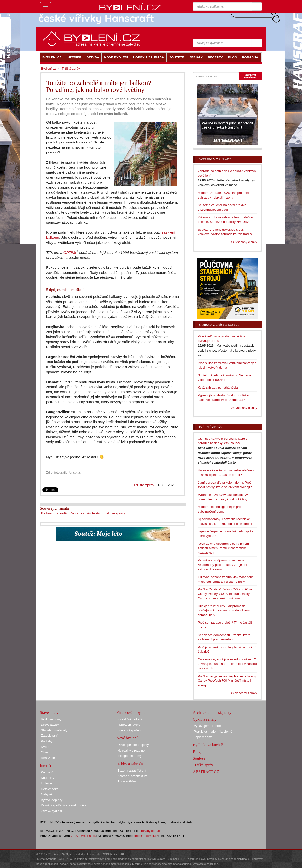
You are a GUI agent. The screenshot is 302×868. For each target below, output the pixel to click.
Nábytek (47, 794)
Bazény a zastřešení (132, 770)
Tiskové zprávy (115, 513)
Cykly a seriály (205, 719)
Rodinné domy (51, 719)
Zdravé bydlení (51, 811)
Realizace (48, 758)
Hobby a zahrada (130, 764)
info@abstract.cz (146, 836)
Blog (197, 752)
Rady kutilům (126, 781)
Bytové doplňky (52, 800)
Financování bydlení (132, 712)
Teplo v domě (203, 737)
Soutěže (199, 758)
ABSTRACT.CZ (206, 772)
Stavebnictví (50, 712)
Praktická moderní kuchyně (213, 731)
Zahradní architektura (132, 776)
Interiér (46, 766)
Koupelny (48, 778)
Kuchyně (47, 772)
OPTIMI (70, 253)
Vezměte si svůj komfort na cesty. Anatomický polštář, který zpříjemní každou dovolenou (222, 565)
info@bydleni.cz (150, 831)
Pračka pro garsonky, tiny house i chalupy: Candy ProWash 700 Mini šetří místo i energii (227, 681)
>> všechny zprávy (244, 693)
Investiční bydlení (130, 719)
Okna (45, 752)
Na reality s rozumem (132, 750)
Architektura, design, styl (213, 712)
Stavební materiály (54, 730)
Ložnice (46, 783)
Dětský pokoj (50, 789)
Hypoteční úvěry (129, 725)
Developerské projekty (133, 745)
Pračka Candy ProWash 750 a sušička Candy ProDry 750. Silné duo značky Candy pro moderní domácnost (225, 594)
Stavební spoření (129, 730)
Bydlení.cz (49, 69)
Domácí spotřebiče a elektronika (64, 805)
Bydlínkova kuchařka (210, 745)
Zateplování (49, 736)
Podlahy (47, 741)
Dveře (45, 747)
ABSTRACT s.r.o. (84, 836)
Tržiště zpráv (144, 485)
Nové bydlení (127, 738)
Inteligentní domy (129, 756)
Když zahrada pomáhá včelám (219, 387)
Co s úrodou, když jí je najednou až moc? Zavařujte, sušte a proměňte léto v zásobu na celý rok (227, 664)
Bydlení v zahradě (54, 513)
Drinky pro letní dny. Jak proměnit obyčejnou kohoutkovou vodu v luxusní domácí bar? (225, 610)
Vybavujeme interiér (208, 726)
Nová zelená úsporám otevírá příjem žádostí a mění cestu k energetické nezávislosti (223, 548)
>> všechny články (244, 242)
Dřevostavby (50, 725)
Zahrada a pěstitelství (85, 513)
